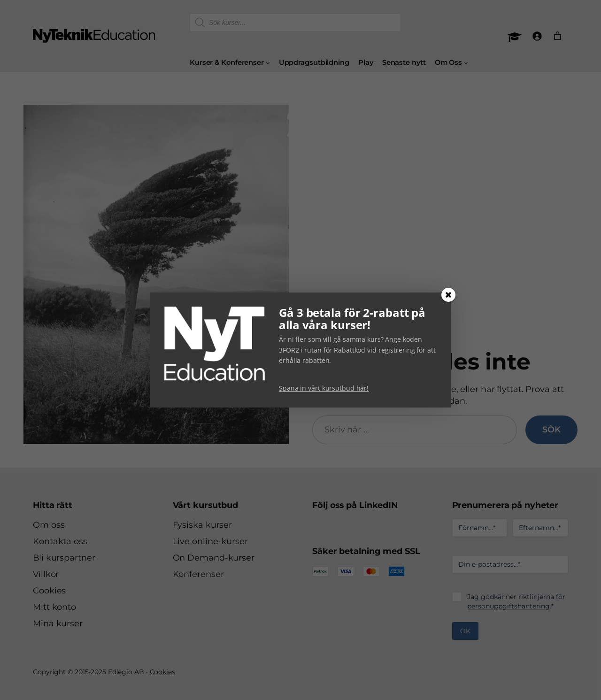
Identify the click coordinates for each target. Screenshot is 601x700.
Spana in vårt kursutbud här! (324, 388)
